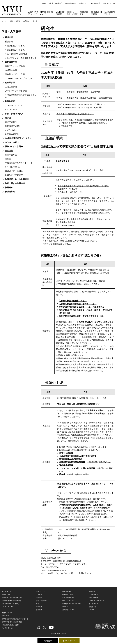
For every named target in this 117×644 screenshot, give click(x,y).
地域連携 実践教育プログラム (18, 138)
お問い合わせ (93, 598)
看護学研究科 (73, 98)
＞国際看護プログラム (15, 46)
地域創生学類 (11, 70)
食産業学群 (95, 92)
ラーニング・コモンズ (70, 601)
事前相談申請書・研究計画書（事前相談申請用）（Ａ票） (83, 186)
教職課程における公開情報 (17, 179)
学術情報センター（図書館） (72, 604)
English (43, 3)
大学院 (8, 118)
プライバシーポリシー (96, 601)
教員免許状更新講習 (14, 175)
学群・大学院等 (72, 13)
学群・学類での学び (14, 114)
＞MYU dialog (11, 130)
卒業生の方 (83, 3)
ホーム (4, 21)
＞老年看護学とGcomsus (16, 54)
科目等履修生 (11, 155)
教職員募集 (10, 192)
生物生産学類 (11, 87)
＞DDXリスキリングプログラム (19, 78)
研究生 (8, 159)
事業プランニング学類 (15, 66)
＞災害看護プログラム (15, 50)
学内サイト (107, 3)
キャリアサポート (68, 598)
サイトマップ (93, 604)
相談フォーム (69, 641)
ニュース (47, 13)
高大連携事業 (67, 592)
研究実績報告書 (65, 126)
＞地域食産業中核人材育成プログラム (21, 96)
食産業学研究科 (105, 98)
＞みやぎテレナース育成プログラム (21, 58)
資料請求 (48, 641)
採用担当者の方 (71, 3)
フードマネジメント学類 (16, 91)
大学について (33, 13)
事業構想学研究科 (88, 98)
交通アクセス (93, 595)
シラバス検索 (11, 142)
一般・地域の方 (95, 3)
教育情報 (26, 21)
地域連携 (96, 13)
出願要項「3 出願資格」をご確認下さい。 (75, 114)
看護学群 (71, 92)
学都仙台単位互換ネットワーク (19, 163)
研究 (84, 13)
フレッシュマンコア (14, 105)
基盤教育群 (10, 101)
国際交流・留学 (68, 595)
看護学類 (9, 42)
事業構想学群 (82, 92)
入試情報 (60, 13)
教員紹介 (9, 188)
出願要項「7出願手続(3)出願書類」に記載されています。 (83, 447)
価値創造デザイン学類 (15, 74)
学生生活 (110, 13)
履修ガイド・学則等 (14, 146)
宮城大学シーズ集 (68, 610)
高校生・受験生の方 (55, 3)
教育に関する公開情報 (15, 183)
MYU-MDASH (11, 110)
